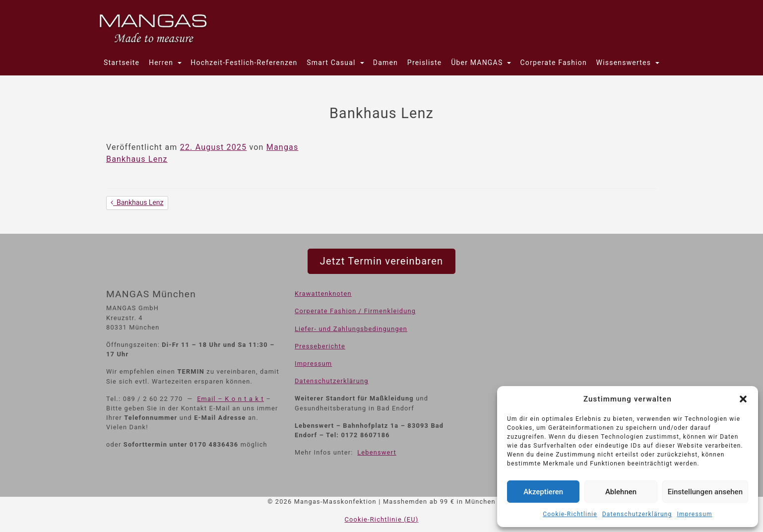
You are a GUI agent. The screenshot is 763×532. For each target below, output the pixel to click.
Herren (162, 63)
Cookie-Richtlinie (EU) (382, 519)
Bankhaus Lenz (137, 159)
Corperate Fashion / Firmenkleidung (355, 311)
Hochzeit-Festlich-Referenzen (244, 63)
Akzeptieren (543, 492)
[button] (743, 399)
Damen (385, 63)
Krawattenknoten (323, 294)
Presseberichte (320, 346)
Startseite (122, 63)
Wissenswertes (625, 63)
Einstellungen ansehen (705, 492)
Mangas (283, 147)
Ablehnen (621, 492)
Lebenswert (377, 452)
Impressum (695, 514)
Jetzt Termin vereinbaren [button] (381, 261)
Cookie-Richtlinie (570, 514)
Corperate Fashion (554, 63)
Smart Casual (332, 63)
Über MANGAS (478, 63)
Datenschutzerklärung (637, 514)
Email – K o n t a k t (230, 399)
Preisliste (425, 63)
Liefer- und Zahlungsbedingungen (351, 329)
